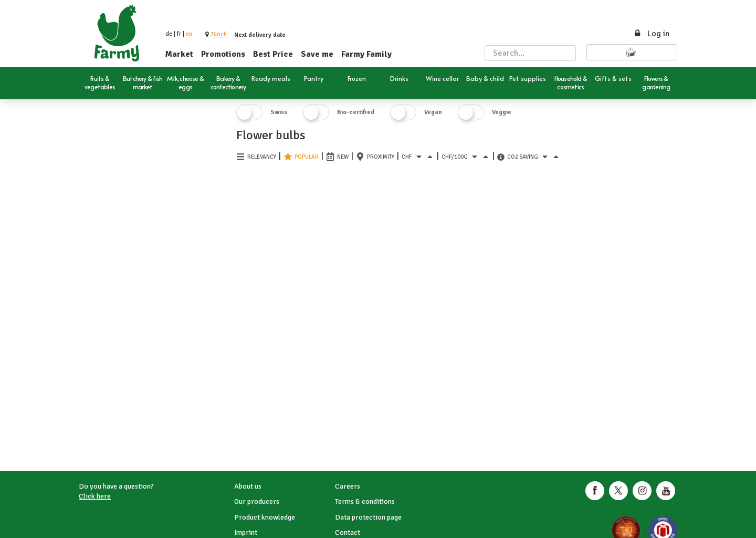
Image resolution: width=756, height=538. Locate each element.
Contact (348, 532)
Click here (95, 496)
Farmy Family (366, 54)
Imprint (246, 532)
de (169, 34)
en (189, 34)
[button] (219, 34)
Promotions (223, 54)
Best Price (273, 54)
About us (248, 486)
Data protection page (368, 517)
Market (179, 54)
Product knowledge (265, 517)
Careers (348, 486)
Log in (651, 34)
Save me (317, 54)
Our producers (257, 501)
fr (179, 34)
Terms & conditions (365, 501)
